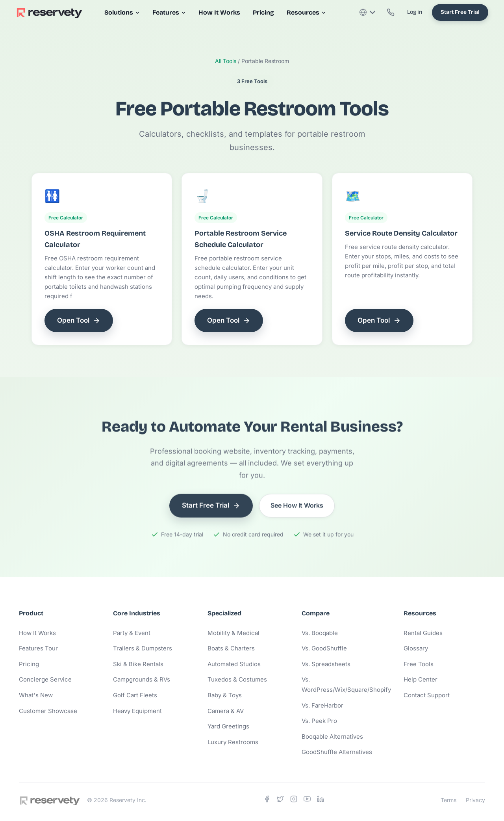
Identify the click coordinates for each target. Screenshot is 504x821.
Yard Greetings (228, 726)
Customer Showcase (48, 711)
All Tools (226, 61)
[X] (280, 801)
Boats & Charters (231, 648)
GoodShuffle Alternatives (337, 752)
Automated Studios (234, 664)
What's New (36, 695)
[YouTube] (307, 801)
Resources (306, 12)
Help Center (421, 679)
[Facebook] (267, 801)
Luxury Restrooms (233, 742)
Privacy (475, 800)
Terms (448, 800)
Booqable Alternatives (332, 736)
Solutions (122, 12)
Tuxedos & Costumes (237, 679)
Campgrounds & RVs (142, 679)
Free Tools (419, 664)
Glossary (416, 648)
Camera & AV (226, 711)
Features (169, 12)
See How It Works (297, 507)
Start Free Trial (460, 12)
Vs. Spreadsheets (326, 664)
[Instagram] (294, 801)
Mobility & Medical (233, 633)
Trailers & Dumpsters (143, 648)
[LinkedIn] (321, 801)
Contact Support (427, 695)
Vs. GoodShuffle (324, 648)
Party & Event (132, 633)
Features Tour (38, 648)
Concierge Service (45, 679)
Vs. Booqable (320, 633)
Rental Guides (423, 633)
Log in (415, 12)
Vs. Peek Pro (319, 721)
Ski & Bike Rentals (138, 664)
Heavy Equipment (137, 711)
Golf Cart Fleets (135, 695)
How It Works (219, 12)
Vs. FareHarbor (322, 705)
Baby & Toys (225, 695)
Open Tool (79, 320)
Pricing (263, 12)
